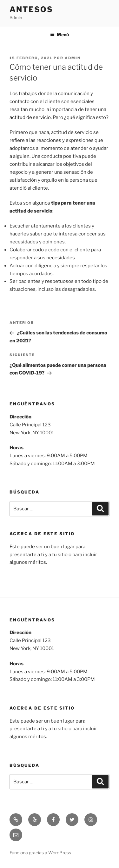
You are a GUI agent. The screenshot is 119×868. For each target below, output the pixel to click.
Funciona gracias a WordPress (40, 853)
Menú (60, 35)
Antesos (31, 9)
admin (73, 58)
